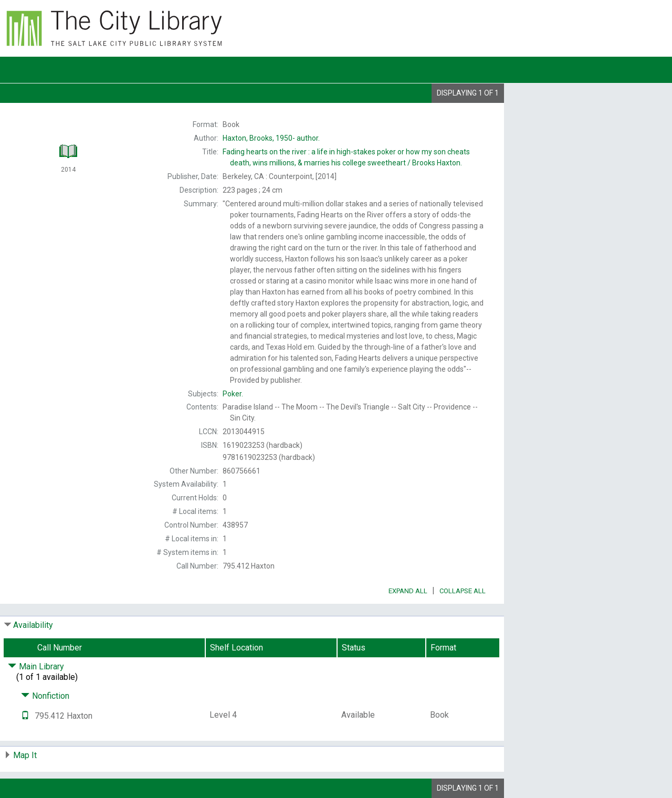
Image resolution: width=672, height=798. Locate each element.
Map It (25, 755)
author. (271, 138)
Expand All (408, 591)
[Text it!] (25, 716)
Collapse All (463, 591)
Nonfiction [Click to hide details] (45, 696)
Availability (33, 625)
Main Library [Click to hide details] (36, 666)
